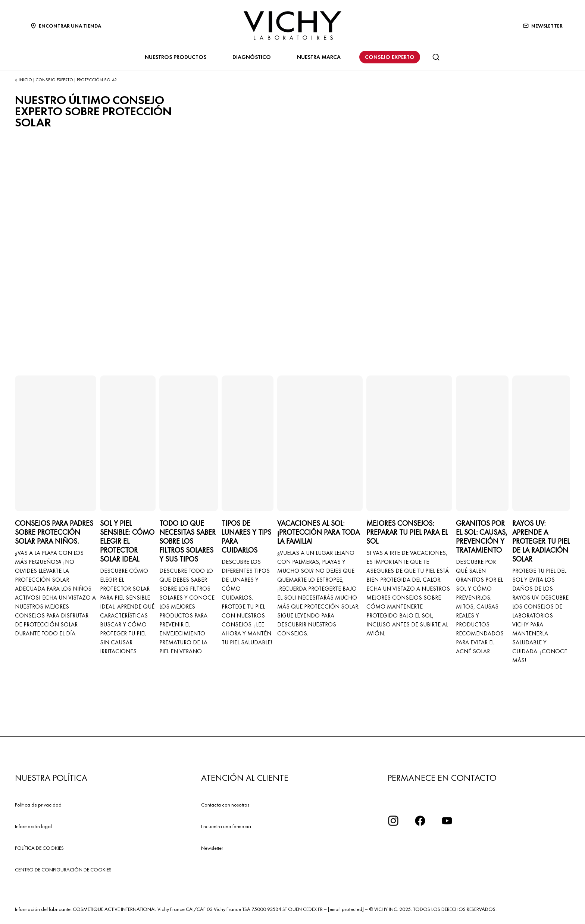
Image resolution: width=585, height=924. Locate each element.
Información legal (33, 826)
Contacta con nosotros (225, 805)
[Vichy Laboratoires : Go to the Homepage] (292, 26)
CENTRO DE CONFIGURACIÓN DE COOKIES (63, 870)
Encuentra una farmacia (226, 826)
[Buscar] (436, 57)
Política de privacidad (38, 805)
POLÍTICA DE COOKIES (39, 848)
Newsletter (212, 848)
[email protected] (346, 909)
